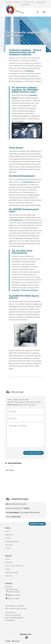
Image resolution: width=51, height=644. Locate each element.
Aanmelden (25, 5)
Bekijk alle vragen (37, 524)
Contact (8, 548)
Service (8, 2)
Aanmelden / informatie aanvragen (25, 290)
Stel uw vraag (28, 2)
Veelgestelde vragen (12, 572)
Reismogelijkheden (12, 541)
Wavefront (30, 71)
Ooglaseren (9, 535)
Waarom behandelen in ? (17, 508)
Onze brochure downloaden (14, 566)
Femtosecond (28, 182)
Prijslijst (8, 569)
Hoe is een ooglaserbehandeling (23, 512)
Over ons (17, 2)
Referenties (41, 2)
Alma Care (9, 545)
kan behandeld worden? (16, 504)
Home (7, 531)
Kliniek (8, 538)
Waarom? (13, 517)
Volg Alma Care (25, 634)
